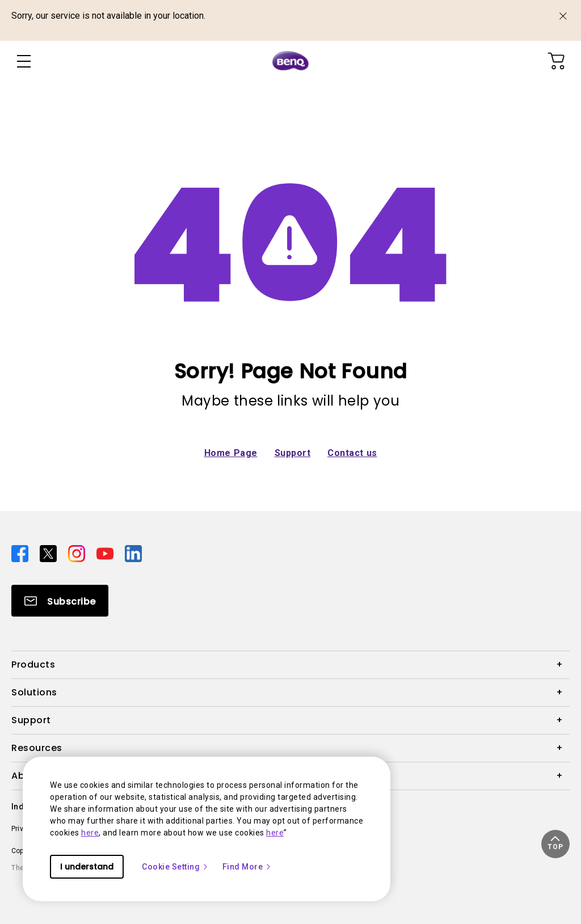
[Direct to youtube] (106, 553)
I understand (87, 867)
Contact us (352, 453)
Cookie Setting (175, 867)
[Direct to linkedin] (133, 553)
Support (293, 453)
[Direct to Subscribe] (60, 601)
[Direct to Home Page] (290, 61)
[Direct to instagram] (78, 553)
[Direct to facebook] (21, 553)
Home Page (231, 453)
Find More (247, 867)
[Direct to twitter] (49, 553)
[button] (555, 844)
